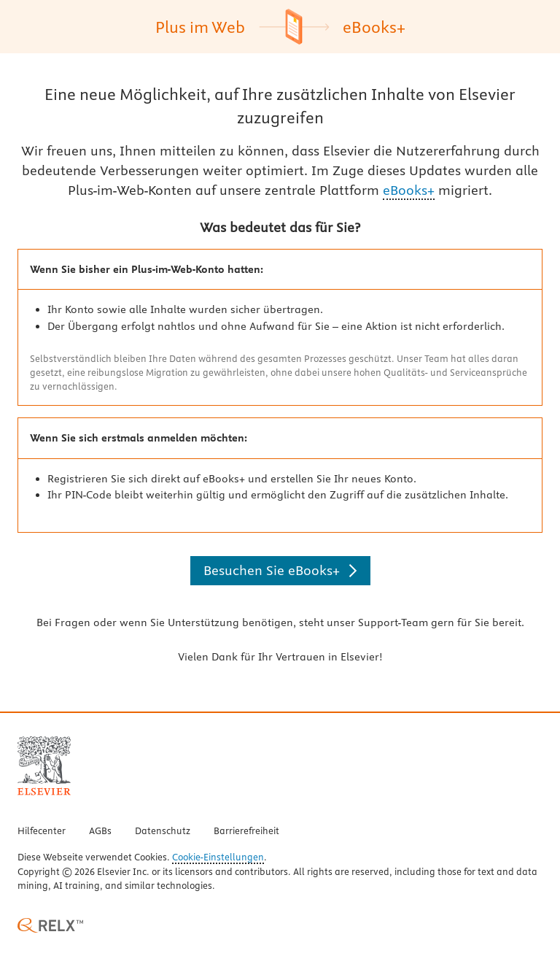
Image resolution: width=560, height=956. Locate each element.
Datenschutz (163, 831)
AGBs (100, 831)
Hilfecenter (42, 831)
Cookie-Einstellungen (218, 857)
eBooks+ (409, 190)
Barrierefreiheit (246, 831)
